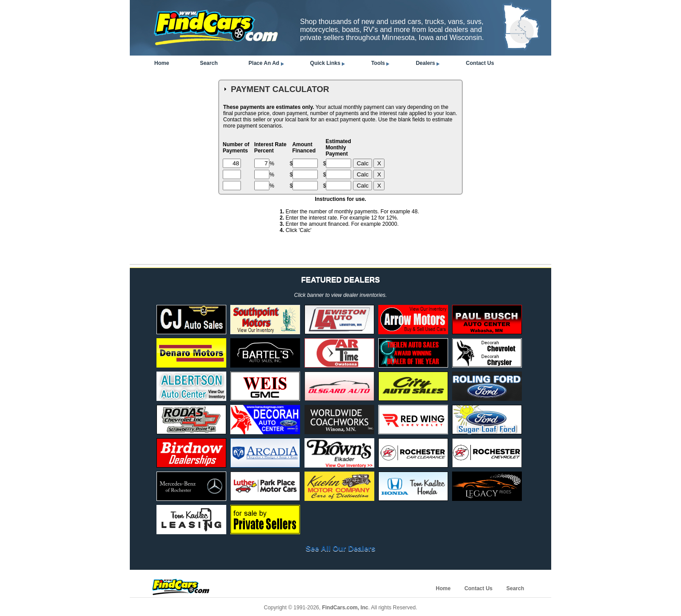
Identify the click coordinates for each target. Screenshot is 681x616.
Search (209, 63)
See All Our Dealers (340, 549)
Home (162, 63)
